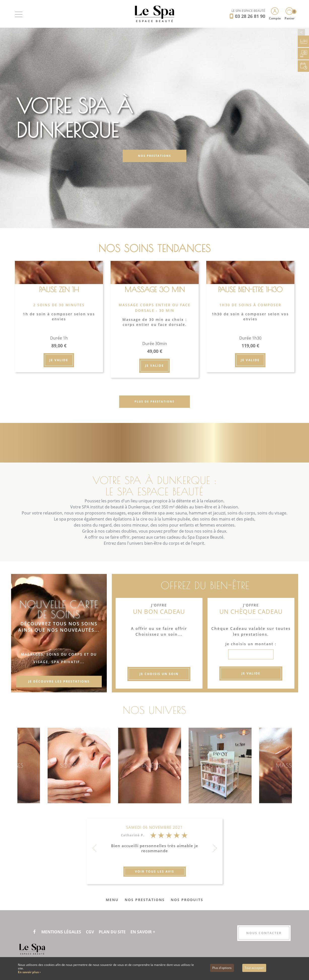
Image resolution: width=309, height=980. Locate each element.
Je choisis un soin (159, 674)
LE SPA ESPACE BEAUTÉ (248, 11)
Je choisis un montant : (251, 644)
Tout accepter (254, 968)
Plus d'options (222, 968)
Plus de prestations (154, 401)
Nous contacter (264, 933)
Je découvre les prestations (59, 681)
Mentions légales (61, 932)
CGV (90, 932)
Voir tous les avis (155, 871)
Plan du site (112, 932)
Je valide (59, 360)
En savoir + (143, 932)
